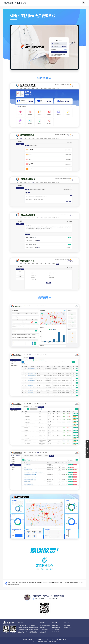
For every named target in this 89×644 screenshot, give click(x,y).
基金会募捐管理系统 (34, 628)
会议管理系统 (21, 633)
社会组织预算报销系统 (23, 629)
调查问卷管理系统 (33, 633)
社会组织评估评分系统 (45, 626)
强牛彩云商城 (67, 626)
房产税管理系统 (56, 629)
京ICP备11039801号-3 (38, 642)
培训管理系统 (32, 626)
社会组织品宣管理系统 (23, 628)
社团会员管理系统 (22, 626)
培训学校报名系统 (33, 631)
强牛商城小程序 (67, 628)
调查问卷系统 (43, 633)
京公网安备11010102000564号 (49, 642)
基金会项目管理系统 (34, 629)
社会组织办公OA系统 (23, 631)
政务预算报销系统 (56, 628)
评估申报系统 (43, 628)
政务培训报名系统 (56, 631)
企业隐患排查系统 (44, 629)
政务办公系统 (55, 626)
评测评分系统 (43, 631)
